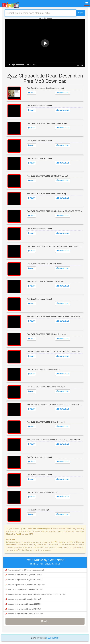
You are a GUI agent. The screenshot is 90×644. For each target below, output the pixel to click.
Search (81, 13)
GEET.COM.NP (52, 638)
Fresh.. (45, 621)
